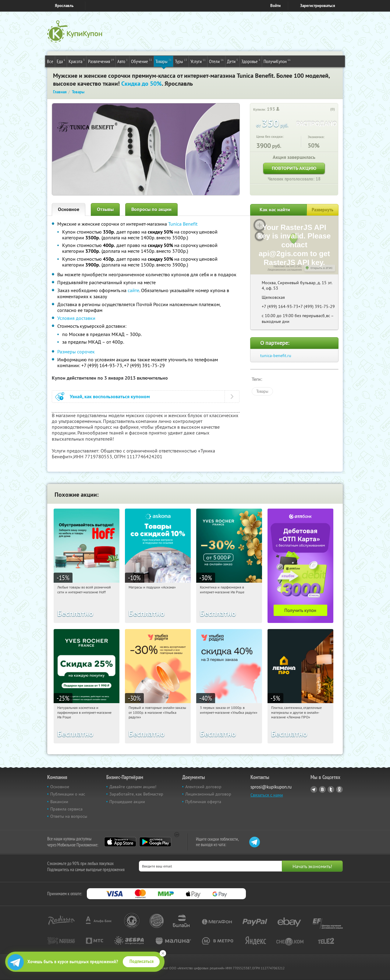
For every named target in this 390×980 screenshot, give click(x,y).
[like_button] (326, 109)
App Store (120, 842)
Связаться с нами (267, 795)
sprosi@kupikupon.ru (271, 787)
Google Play (155, 842)
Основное (69, 209)
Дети (232, 61)
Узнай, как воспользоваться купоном (110, 397)
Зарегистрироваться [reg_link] (318, 6)
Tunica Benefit (183, 224)
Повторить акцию (294, 168)
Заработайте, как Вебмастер (136, 794)
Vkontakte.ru (322, 789)
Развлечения (101, 61)
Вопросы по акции (151, 209)
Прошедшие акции (127, 802)
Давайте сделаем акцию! (133, 787)
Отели (216, 61)
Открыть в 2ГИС (322, 268)
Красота (77, 61)
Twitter (331, 789)
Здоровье (251, 61)
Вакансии (59, 802)
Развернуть (323, 210)
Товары (163, 61)
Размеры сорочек (76, 352)
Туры (181, 61)
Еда (61, 61)
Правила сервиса (66, 809)
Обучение (142, 61)
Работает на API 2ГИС (288, 266)
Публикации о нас (68, 794)
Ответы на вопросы (69, 816)
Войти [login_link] (275, 6)
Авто (122, 61)
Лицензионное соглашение (285, 270)
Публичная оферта (203, 802)
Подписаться (142, 961)
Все (50, 61)
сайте (133, 290)
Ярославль (64, 6)
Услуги (198, 61)
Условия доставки (76, 318)
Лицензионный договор (208, 794)
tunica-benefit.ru (276, 356)
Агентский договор (203, 787)
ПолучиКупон (277, 61)
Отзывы (105, 209)
